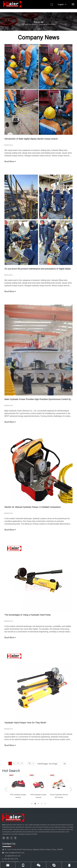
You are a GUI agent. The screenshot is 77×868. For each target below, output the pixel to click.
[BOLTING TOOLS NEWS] (38, 21)
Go (65, 764)
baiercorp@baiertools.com (14, 853)
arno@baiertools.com (13, 856)
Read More (10, 162)
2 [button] (35, 804)
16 (29, 763)
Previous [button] (6, 789)
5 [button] (45, 804)
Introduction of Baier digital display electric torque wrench (31, 139)
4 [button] (42, 804)
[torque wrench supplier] (13, 818)
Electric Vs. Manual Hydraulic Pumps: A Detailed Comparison (33, 507)
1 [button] (32, 804)
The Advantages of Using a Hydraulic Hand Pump (28, 615)
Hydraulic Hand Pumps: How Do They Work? (25, 723)
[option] (18, 786)
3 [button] (38, 804)
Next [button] (71, 789)
